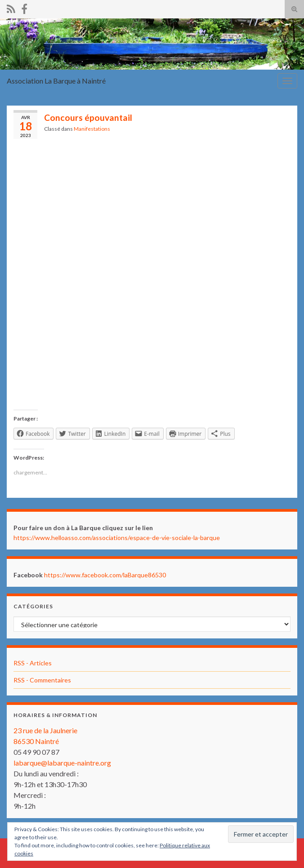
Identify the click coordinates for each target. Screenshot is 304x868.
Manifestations (92, 129)
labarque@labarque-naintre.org (62, 763)
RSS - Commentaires (42, 680)
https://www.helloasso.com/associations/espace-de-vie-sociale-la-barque (117, 538)
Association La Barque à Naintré (56, 81)
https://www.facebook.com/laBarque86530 (105, 575)
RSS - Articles (33, 663)
